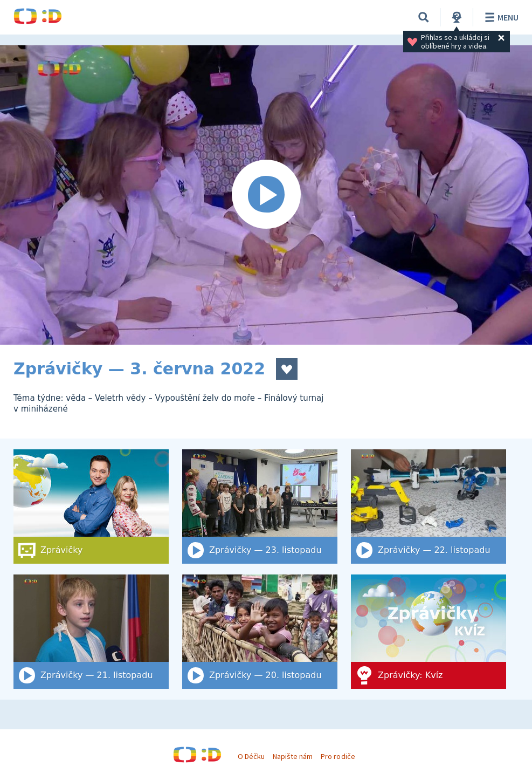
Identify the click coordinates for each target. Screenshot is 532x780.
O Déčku (251, 756)
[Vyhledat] (424, 17)
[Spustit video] (266, 195)
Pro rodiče (338, 756)
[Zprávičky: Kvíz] (429, 632)
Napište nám (293, 756)
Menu (500, 17)
